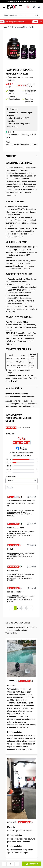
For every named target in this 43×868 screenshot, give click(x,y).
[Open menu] (4, 7)
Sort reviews (11, 477)
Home (5, 27)
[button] (28, 85)
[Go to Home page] (16, 7)
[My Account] (34, 7)
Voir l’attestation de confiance (21, 455)
